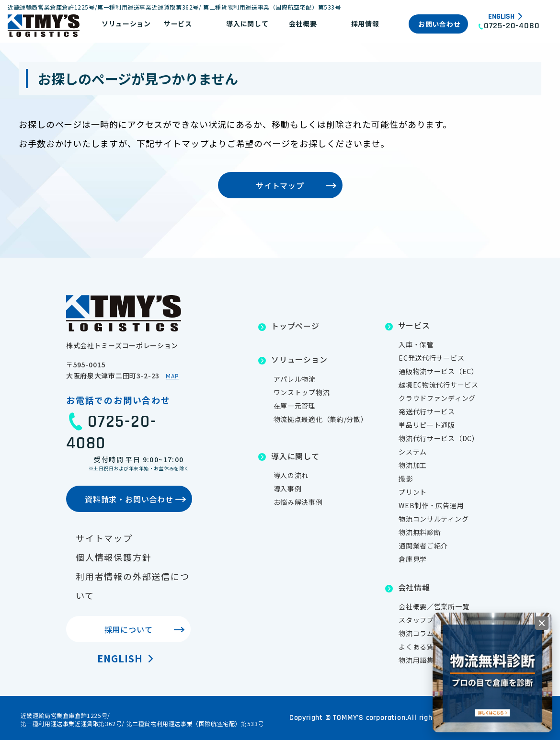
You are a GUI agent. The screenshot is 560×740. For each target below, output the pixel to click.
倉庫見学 (413, 559)
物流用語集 (416, 660)
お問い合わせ (439, 24)
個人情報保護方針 (114, 557)
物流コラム (416, 633)
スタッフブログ (423, 620)
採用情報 (365, 23)
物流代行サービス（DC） (439, 438)
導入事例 (288, 489)
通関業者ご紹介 (423, 546)
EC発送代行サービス (431, 358)
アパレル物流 (295, 379)
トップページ (295, 326)
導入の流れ (291, 475)
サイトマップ (104, 538)
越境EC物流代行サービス (438, 385)
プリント (413, 492)
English (501, 17)
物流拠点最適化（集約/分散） (321, 419)
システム (413, 452)
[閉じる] (542, 623)
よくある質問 (420, 647)
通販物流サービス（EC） (438, 371)
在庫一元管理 (295, 406)
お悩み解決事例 (298, 502)
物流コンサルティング (434, 519)
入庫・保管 (416, 344)
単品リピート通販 (427, 425)
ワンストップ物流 (302, 392)
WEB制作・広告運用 (431, 505)
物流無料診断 (420, 532)
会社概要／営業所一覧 (434, 606)
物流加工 (413, 465)
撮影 (406, 478)
